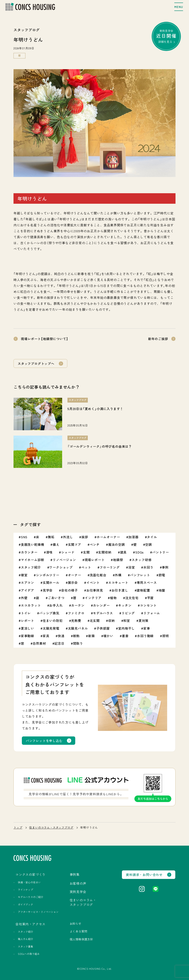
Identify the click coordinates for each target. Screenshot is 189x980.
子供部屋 (103, 628)
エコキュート (118, 582)
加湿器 (133, 537)
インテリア (93, 598)
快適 (61, 636)
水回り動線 (145, 636)
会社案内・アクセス (30, 924)
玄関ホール (51, 582)
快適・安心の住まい (29, 882)
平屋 (150, 598)
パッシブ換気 (49, 613)
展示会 (73, 582)
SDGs (139, 552)
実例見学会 (166, 36)
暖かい (108, 636)
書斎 (125, 636)
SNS (24, 537)
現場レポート (95, 560)
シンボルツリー (48, 575)
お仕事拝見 (95, 590)
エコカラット (31, 605)
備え (56, 544)
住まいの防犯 (53, 621)
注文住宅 (132, 598)
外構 (118, 575)
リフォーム (152, 613)
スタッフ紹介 (31, 567)
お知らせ (76, 924)
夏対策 (144, 621)
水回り (148, 567)
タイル (152, 537)
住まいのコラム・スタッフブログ (51, 828)
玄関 (86, 552)
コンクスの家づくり (30, 874)
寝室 (24, 575)
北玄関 (95, 621)
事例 (165, 567)
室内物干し (126, 628)
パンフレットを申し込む (44, 741)
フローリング (110, 567)
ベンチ (95, 544)
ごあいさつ (56, 598)
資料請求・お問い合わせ (144, 875)
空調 (148, 544)
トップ (18, 828)
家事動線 (27, 636)
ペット (86, 567)
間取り (78, 643)
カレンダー (101, 605)
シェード (68, 552)
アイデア (27, 590)
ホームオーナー (108, 537)
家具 (46, 636)
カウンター (29, 552)
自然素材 (39, 643)
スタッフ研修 (142, 560)
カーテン (78, 605)
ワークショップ (61, 567)
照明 (166, 636)
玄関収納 (105, 552)
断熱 (76, 636)
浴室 (132, 567)
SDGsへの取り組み (29, 954)
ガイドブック (26, 904)
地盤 (162, 590)
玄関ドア (75, 544)
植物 (113, 598)
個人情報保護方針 (81, 939)
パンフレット (140, 575)
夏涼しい (27, 628)
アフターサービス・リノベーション (38, 912)
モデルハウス (103, 613)
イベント (93, 582)
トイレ (26, 613)
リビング (128, 613)
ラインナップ (26, 890)
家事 (147, 628)
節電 (162, 575)
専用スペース (147, 582)
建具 (123, 552)
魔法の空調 (117, 544)
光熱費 (76, 621)
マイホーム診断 (33, 560)
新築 (92, 636)
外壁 (24, 598)
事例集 (75, 874)
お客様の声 (78, 883)
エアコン (27, 582)
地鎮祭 (118, 560)
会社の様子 (69, 590)
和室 (127, 621)
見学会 (48, 590)
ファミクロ (76, 613)
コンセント (148, 605)
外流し (68, 537)
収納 (112, 621)
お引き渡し (120, 590)
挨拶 (85, 537)
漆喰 (49, 552)
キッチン (125, 605)
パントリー (161, 552)
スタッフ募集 (26, 947)
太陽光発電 (51, 628)
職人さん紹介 (26, 939)
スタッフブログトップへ (36, 363)
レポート (27, 621)
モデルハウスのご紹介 (31, 897)
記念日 (59, 643)
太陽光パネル (78, 628)
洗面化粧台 (98, 575)
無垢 (51, 537)
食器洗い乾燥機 (33, 544)
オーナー (75, 575)
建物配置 (143, 590)
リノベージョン (64, 560)
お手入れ (56, 605)
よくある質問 (79, 931)
